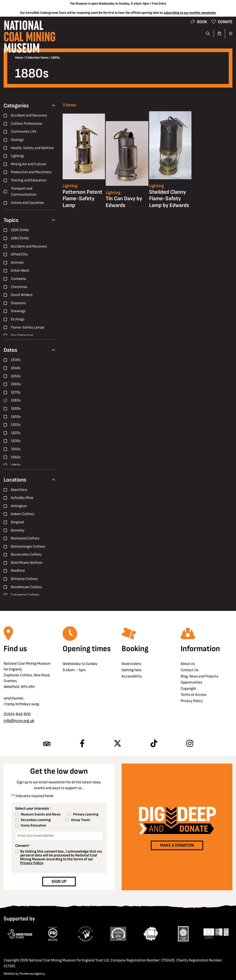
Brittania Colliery (24, 579)
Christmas (19, 287)
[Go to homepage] (29, 38)
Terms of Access (193, 695)
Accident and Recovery (29, 115)
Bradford (18, 571)
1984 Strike (20, 238)
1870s (16, 392)
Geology (17, 140)
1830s (16, 360)
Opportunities (191, 682)
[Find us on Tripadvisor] (47, 744)
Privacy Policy (192, 701)
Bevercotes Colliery (26, 555)
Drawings (18, 311)
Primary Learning (86, 814)
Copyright (188, 689)
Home (19, 58)
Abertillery (19, 490)
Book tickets (131, 664)
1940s (16, 449)
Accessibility (132, 676)
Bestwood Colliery (25, 538)
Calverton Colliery (25, 595)
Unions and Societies (27, 203)
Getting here (131, 670)
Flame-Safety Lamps (28, 328)
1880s (16, 400)
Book (202, 22)
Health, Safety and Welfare (32, 148)
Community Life (24, 132)
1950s (16, 457)
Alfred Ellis (19, 254)
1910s (16, 425)
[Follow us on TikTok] (154, 744)
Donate (225, 22)
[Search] (208, 34)
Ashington (19, 506)
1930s (16, 441)
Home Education (33, 825)
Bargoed (17, 522)
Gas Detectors (22, 335)
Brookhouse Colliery (26, 587)
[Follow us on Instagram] (190, 744)
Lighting (17, 156)
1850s (16, 376)
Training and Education (29, 180)
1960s (16, 465)
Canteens (18, 279)
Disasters (18, 303)
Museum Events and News (41, 814)
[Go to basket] (220, 34)
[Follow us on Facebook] (82, 744)
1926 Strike (20, 230)
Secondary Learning (36, 820)
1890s (16, 409)
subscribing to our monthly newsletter (190, 13)
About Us (188, 664)
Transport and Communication (24, 192)
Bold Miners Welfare (27, 563)
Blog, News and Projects (199, 676)
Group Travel (81, 820)
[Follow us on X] (118, 744)
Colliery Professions (26, 124)
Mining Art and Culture (28, 164)
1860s (16, 384)
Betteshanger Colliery (28, 547)
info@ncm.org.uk (19, 721)
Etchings (18, 319)
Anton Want (20, 271)
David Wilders (22, 295)
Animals (17, 263)
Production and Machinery (31, 172)
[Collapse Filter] (53, 106)
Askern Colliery (23, 514)
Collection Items (37, 58)
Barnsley (18, 530)
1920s (16, 433)
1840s (16, 368)
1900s (16, 417)
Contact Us (190, 670)
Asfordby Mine (22, 498)
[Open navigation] (229, 34)
